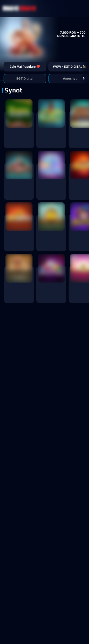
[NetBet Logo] (19, 8)
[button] (84, 67)
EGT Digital (25, 79)
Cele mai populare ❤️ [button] (25, 67)
